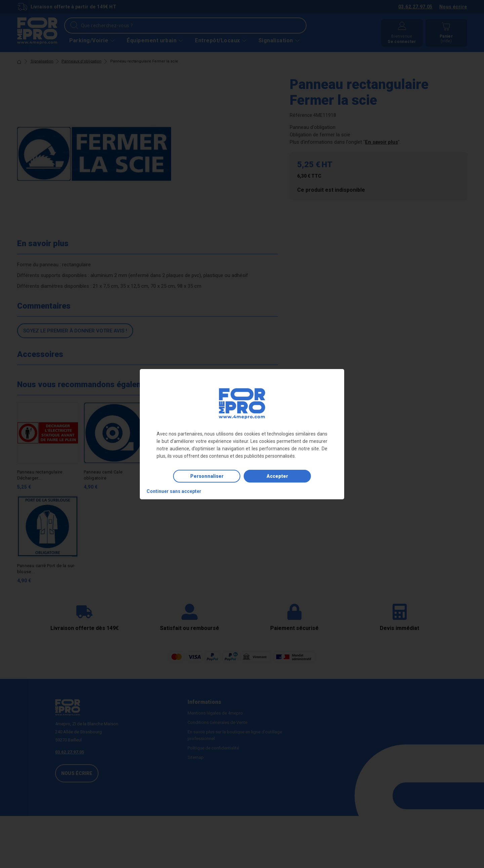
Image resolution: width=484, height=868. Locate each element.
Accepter (277, 476)
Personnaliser (207, 476)
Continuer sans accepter (174, 491)
